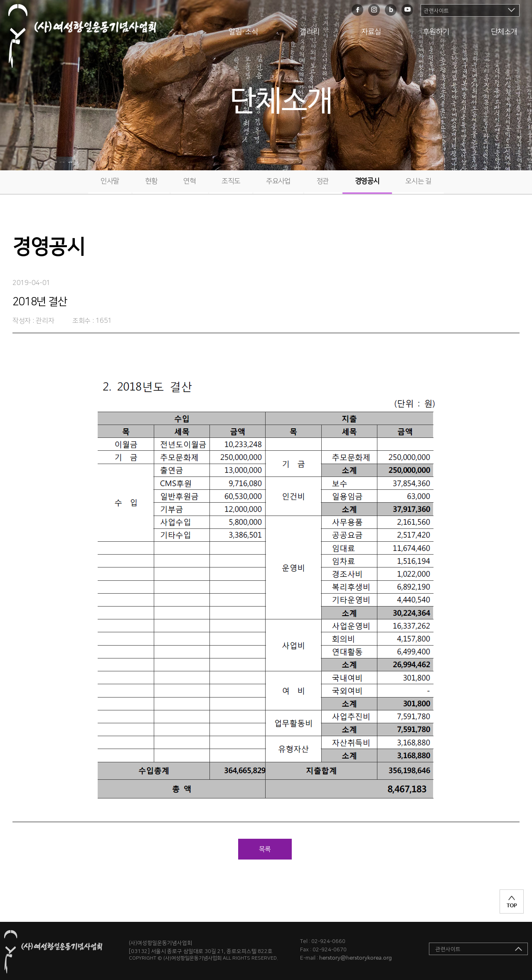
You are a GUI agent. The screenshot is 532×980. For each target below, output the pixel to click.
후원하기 (436, 32)
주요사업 (278, 181)
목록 (265, 849)
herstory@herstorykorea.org (356, 958)
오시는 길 (418, 181)
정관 (323, 181)
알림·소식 (243, 32)
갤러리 (310, 32)
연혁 (189, 181)
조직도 (231, 181)
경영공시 (367, 181)
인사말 (110, 181)
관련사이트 (436, 11)
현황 (151, 181)
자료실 (371, 32)
